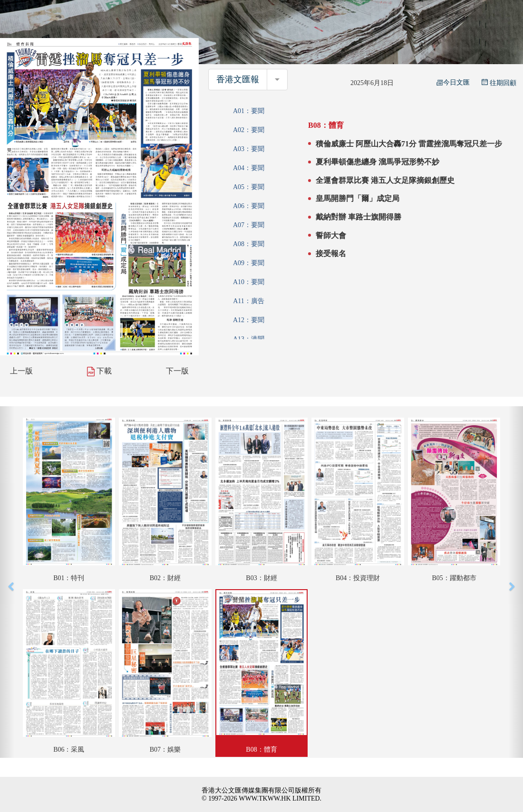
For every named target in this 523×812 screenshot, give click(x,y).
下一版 (177, 371)
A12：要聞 (249, 320)
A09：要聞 (249, 263)
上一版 (21, 371)
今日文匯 (453, 82)
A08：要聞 (249, 244)
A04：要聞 (249, 168)
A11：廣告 (249, 301)
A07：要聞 (249, 225)
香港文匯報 (238, 79)
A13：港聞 (249, 339)
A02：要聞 (249, 130)
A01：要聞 (249, 111)
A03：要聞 (249, 149)
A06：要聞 (249, 206)
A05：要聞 (249, 187)
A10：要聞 (249, 282)
